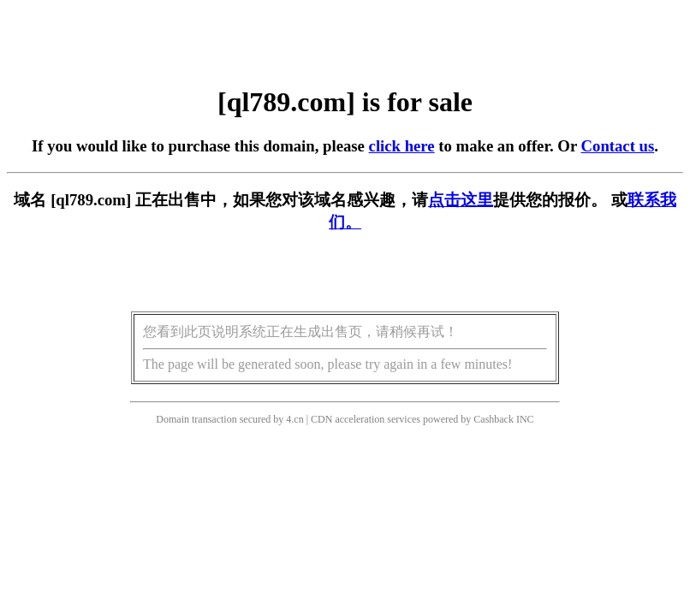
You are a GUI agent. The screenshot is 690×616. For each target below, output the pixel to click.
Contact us (618, 146)
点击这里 (461, 200)
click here (402, 146)
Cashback (494, 419)
